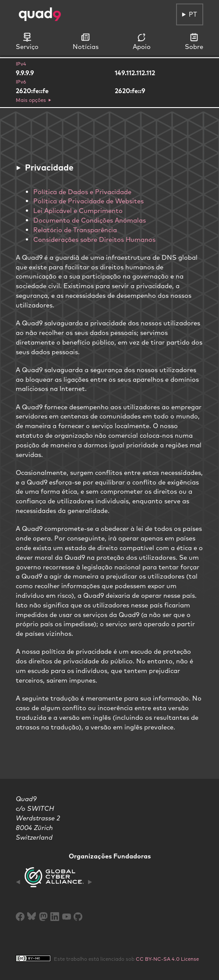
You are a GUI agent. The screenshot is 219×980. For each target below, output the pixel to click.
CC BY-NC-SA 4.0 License (167, 959)
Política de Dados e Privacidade (82, 192)
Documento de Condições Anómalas (90, 220)
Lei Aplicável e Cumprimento (78, 211)
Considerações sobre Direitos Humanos (94, 239)
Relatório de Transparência (75, 230)
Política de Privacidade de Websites (88, 201)
